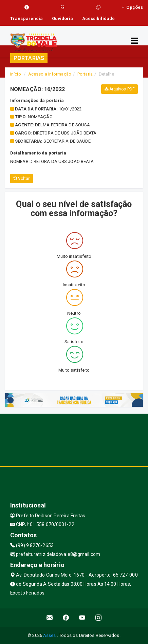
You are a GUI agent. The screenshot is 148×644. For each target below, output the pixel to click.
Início (16, 74)
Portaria (85, 74)
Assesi (50, 635)
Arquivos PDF (119, 89)
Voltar (22, 179)
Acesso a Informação (50, 74)
